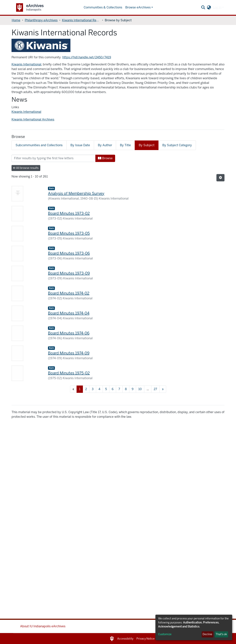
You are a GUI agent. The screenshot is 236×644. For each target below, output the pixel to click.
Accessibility (125, 639)
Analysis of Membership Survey (76, 193)
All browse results (26, 168)
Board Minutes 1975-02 (69, 373)
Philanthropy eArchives (41, 20)
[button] (209, 7)
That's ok (221, 634)
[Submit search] (203, 7)
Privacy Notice (146, 639)
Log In (217, 7)
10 (140, 389)
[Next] (163, 389)
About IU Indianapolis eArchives (43, 626)
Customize (165, 634)
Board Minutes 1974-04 (69, 313)
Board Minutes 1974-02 (69, 293)
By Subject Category (177, 145)
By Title (125, 145)
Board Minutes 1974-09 (69, 353)
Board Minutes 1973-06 (69, 253)
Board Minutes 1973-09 (69, 273)
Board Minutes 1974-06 (69, 333)
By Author (105, 145)
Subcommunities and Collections (39, 145)
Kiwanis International (26, 64)
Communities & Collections (103, 7)
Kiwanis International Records (81, 20)
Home (16, 20)
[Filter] (54, 158)
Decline (207, 634)
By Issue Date (80, 145)
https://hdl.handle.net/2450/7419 (87, 57)
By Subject (147, 145)
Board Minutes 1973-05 (69, 233)
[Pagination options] (220, 178)
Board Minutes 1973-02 (69, 213)
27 (155, 389)
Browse (105, 158)
